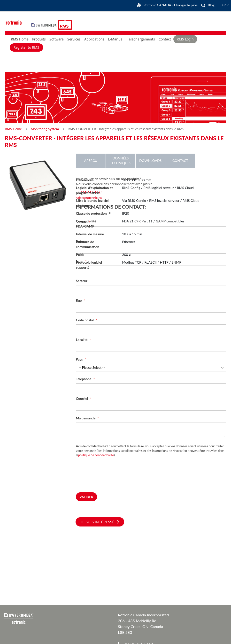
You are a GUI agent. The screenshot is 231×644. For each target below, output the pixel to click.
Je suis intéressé (100, 522)
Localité (82, 340)
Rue (79, 300)
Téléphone (84, 379)
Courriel (82, 398)
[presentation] (113, 478)
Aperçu (91, 161)
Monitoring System (45, 129)
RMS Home (14, 129)
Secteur (81, 281)
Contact (180, 161)
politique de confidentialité (96, 455)
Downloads (150, 161)
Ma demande (86, 418)
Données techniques (121, 161)
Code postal (85, 320)
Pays (80, 359)
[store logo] (45, 24)
